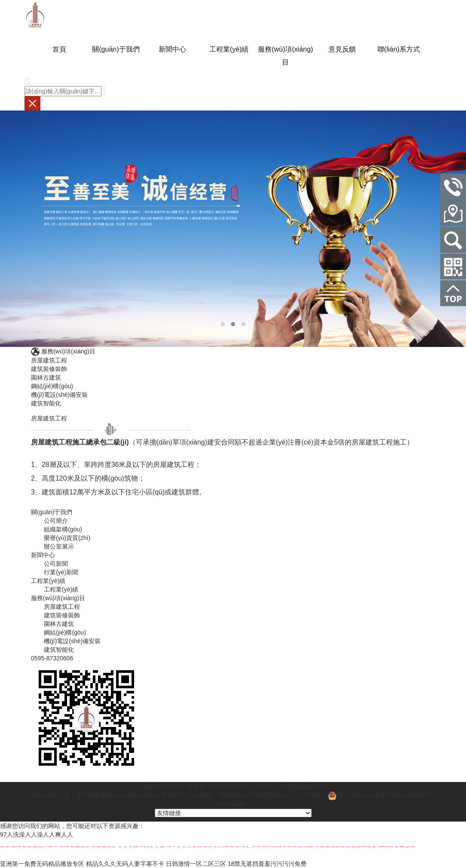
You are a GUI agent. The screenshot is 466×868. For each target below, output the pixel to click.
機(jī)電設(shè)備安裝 (59, 395)
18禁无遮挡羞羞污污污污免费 (267, 864)
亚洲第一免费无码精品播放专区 (42, 864)
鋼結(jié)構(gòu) (52, 386)
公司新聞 (56, 564)
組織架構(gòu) (63, 529)
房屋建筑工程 (49, 360)
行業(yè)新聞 (61, 572)
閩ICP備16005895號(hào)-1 (255, 795)
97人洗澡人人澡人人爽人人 (37, 834)
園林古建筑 (46, 377)
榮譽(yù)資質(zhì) (67, 538)
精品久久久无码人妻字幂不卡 (125, 864)
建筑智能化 (46, 403)
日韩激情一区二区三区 (196, 864)
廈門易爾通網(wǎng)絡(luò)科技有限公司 (130, 795)
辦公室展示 (59, 546)
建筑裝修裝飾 (49, 369)
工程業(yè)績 (61, 589)
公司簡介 (56, 521)
